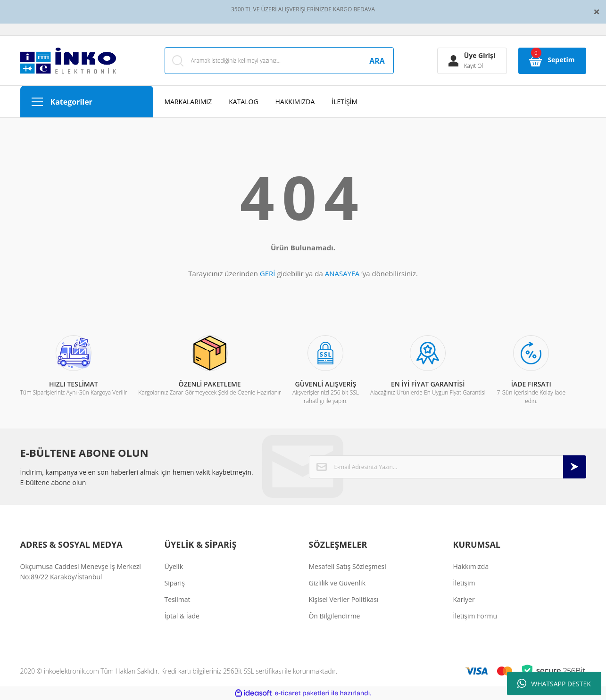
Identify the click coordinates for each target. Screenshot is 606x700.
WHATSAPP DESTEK (554, 684)
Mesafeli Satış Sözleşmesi (347, 566)
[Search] (279, 61)
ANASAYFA (342, 273)
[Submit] (575, 467)
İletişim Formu (475, 616)
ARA (377, 61)
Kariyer (464, 599)
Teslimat (178, 599)
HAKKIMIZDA (295, 102)
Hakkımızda (471, 566)
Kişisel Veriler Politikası (343, 599)
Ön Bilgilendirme (334, 616)
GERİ (268, 273)
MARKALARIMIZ (188, 102)
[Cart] (552, 61)
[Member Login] (472, 61)
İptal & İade (182, 616)
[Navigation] (87, 102)
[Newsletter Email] (448, 467)
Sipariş (175, 583)
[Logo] (68, 61)
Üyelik (174, 566)
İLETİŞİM (345, 102)
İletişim (464, 583)
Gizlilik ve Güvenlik (337, 583)
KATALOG (243, 102)
